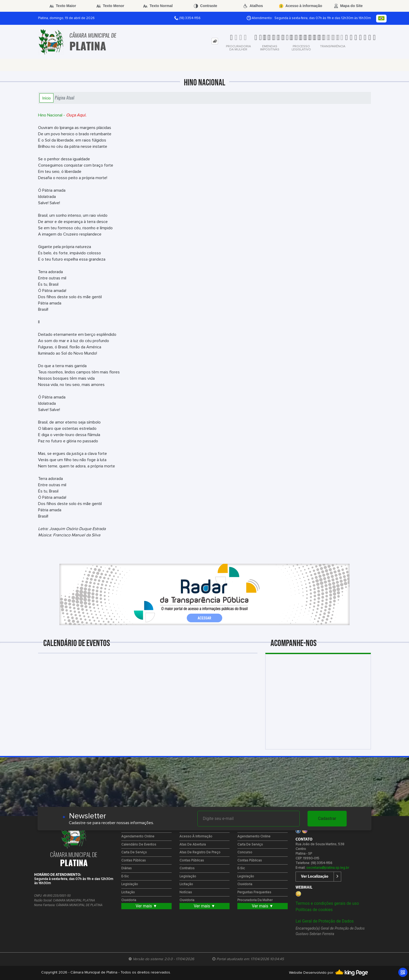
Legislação (130, 884)
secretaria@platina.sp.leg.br (328, 868)
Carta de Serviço (134, 852)
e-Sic (125, 876)
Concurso (245, 852)
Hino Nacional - (62, 115)
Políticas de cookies (314, 910)
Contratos (187, 868)
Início (46, 98)
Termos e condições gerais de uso (327, 903)
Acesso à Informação (196, 837)
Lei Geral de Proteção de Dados (325, 921)
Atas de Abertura (193, 845)
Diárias (127, 868)
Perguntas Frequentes (254, 892)
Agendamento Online (138, 837)
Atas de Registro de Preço (200, 852)
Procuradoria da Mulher (255, 900)
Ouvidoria (129, 900)
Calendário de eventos (139, 845)
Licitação (128, 892)
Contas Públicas (134, 861)
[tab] (215, 41)
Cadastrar (327, 818)
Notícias (186, 892)
